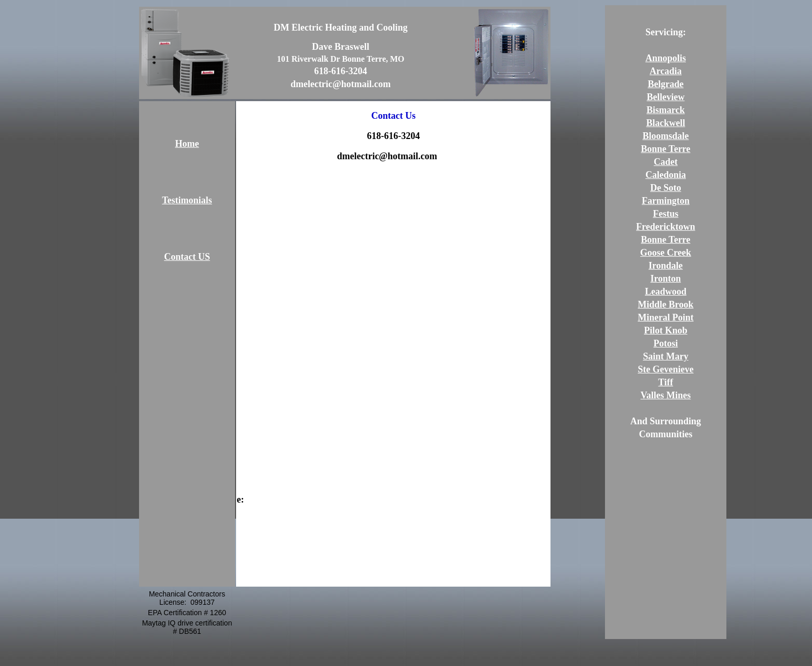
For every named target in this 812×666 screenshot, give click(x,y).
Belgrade (665, 84)
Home (187, 144)
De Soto (666, 188)
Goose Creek (666, 253)
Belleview (665, 97)
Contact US (187, 257)
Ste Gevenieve (665, 369)
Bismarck (666, 110)
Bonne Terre (665, 149)
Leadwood (666, 292)
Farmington (666, 201)
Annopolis (666, 58)
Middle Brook (665, 304)
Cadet (666, 162)
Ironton (666, 279)
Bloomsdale (665, 136)
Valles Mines (666, 395)
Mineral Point (665, 317)
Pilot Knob (666, 330)
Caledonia (666, 175)
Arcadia (666, 71)
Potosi (665, 343)
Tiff (666, 382)
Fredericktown (666, 227)
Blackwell (665, 123)
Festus (665, 214)
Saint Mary (666, 356)
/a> (444, 156)
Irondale (666, 266)
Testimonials (187, 200)
